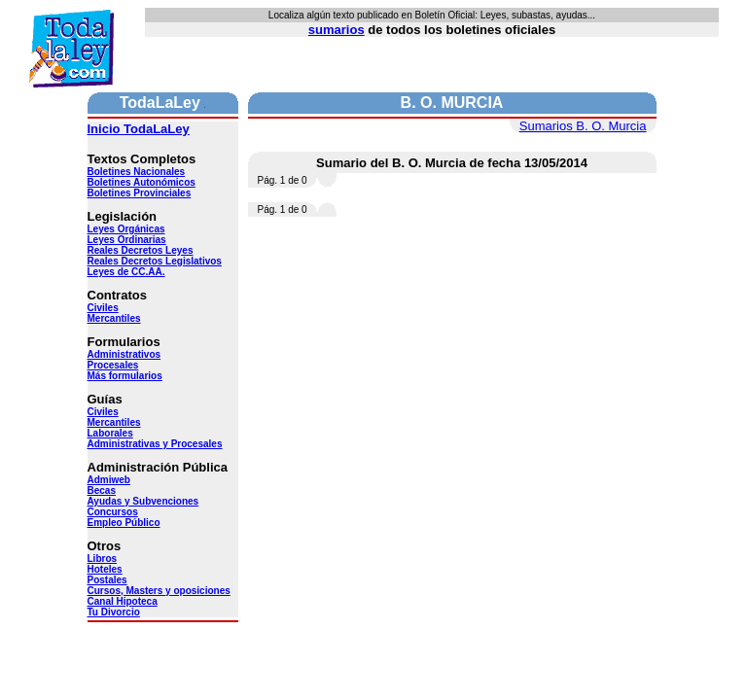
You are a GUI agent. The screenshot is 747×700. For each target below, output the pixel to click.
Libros (103, 559)
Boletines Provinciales (140, 193)
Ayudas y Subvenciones (143, 501)
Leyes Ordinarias (127, 240)
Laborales (110, 433)
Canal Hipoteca (123, 601)
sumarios (337, 30)
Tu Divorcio (114, 612)
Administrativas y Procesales (155, 444)
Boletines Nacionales (137, 172)
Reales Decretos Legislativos (155, 261)
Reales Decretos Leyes (141, 250)
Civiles (103, 308)
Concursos (113, 512)
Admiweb (109, 480)
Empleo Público (124, 523)
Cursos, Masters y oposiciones (159, 591)
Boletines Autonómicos (142, 182)
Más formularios (125, 376)
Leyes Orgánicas (126, 229)
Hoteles (105, 569)
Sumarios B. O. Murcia (583, 126)
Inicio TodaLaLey (139, 129)
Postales (107, 580)
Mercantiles (114, 318)
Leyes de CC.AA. (126, 272)
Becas (102, 490)
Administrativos (124, 354)
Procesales (113, 365)
